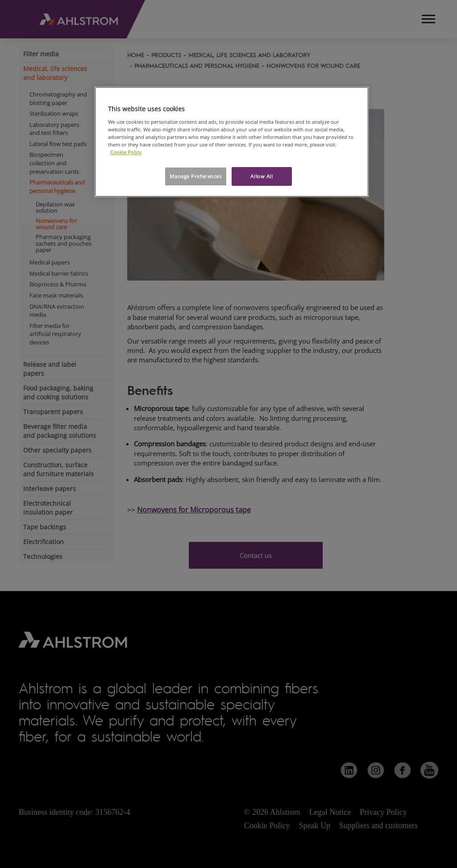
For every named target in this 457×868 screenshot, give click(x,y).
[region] (232, 142)
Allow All (262, 176)
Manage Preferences (195, 176)
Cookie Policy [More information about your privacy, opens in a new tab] (126, 152)
